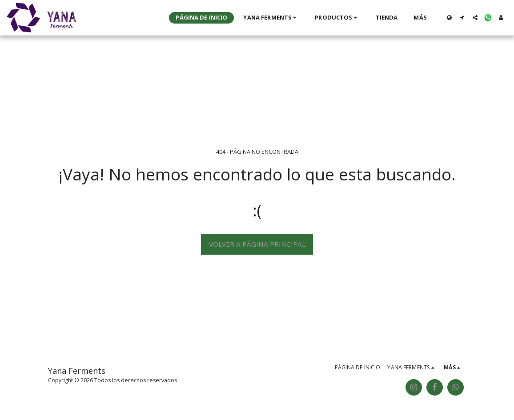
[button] (271, 18)
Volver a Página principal (257, 244)
